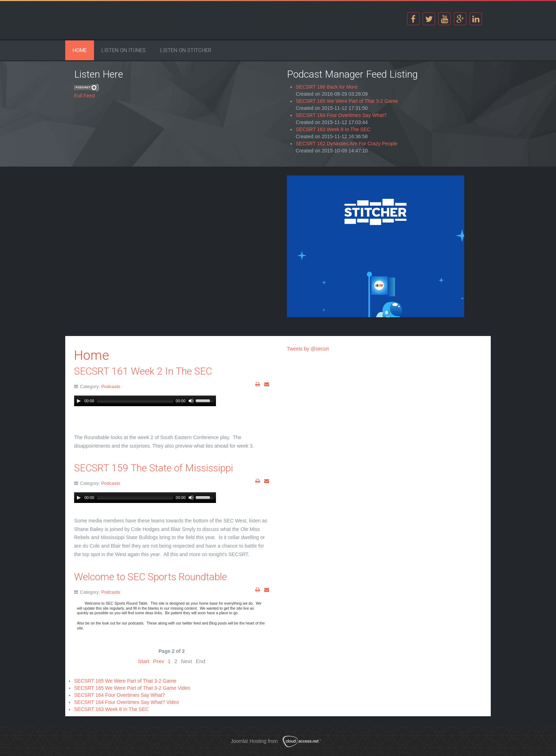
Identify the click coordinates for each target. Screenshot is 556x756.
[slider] (135, 401)
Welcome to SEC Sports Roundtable (151, 577)
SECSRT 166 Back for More (327, 87)
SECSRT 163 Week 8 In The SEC (333, 129)
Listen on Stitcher (186, 50)
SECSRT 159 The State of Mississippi (154, 468)
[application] (145, 401)
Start (144, 661)
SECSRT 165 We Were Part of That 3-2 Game (347, 101)
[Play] (79, 401)
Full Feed (84, 96)
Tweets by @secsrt (308, 349)
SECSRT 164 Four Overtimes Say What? (341, 115)
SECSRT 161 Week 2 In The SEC (143, 371)
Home (80, 50)
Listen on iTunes (124, 50)
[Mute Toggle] (191, 401)
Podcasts (111, 387)
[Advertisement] (172, 225)
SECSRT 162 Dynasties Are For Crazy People (347, 144)
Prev (159, 661)
